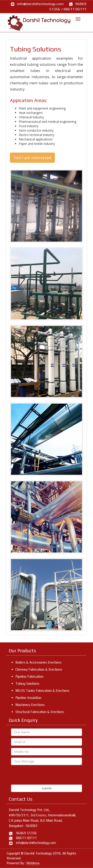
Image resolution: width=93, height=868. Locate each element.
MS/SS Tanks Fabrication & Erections (42, 691)
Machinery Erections (30, 705)
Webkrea (33, 863)
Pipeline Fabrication (29, 676)
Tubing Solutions (27, 684)
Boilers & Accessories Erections (38, 662)
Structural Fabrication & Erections (40, 712)
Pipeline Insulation (28, 698)
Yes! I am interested (32, 158)
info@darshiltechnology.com (40, 4)
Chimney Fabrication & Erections (39, 669)
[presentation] (45, 776)
